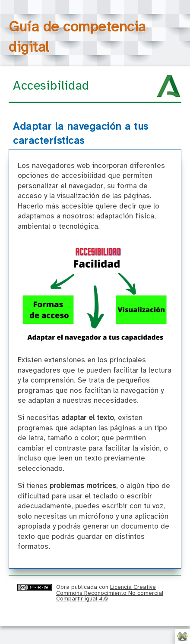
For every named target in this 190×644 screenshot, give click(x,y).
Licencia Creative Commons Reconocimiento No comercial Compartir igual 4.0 (110, 593)
